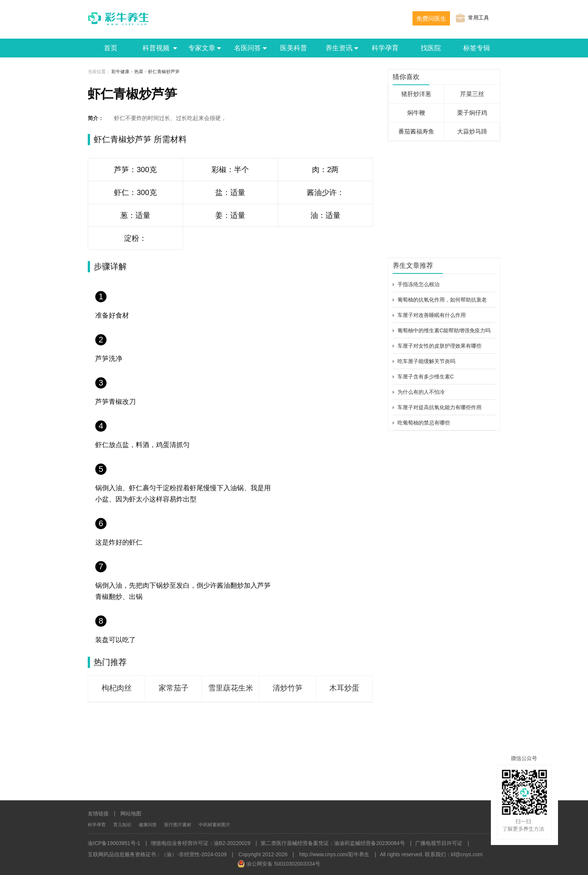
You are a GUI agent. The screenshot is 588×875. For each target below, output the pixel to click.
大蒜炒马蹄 (472, 131)
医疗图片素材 (178, 825)
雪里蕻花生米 (231, 688)
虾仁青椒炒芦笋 (164, 72)
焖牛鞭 (416, 113)
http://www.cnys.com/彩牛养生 (334, 854)
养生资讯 (339, 48)
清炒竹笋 (288, 688)
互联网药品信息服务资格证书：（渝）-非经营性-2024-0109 (157, 854)
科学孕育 (385, 48)
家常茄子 (174, 688)
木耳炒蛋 (344, 688)
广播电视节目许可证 (439, 843)
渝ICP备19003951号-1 (114, 843)
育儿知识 (122, 825)
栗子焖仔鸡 (472, 113)
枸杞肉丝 (117, 688)
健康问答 (148, 825)
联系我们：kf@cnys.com (454, 854)
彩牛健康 (120, 72)
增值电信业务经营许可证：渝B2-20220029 (201, 843)
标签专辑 (477, 48)
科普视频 (156, 48)
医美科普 (294, 48)
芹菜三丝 (472, 94)
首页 (111, 48)
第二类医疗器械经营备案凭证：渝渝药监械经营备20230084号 (333, 843)
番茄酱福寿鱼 (416, 131)
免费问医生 (431, 19)
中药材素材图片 (214, 825)
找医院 (431, 48)
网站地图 (131, 813)
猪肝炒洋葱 (416, 94)
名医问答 (248, 48)
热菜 (139, 72)
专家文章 (202, 48)
